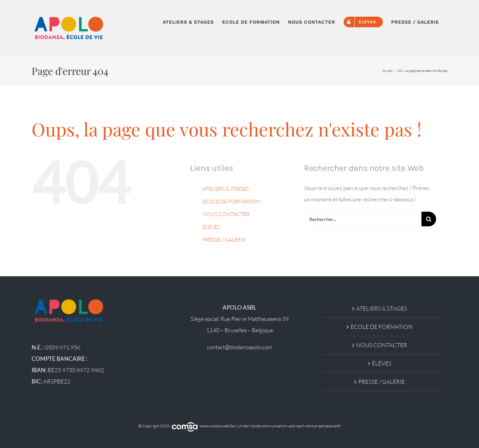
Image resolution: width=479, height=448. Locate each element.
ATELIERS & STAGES (226, 189)
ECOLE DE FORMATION (231, 201)
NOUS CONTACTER (226, 214)
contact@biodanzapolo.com (240, 347)
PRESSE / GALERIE (224, 240)
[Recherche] (429, 219)
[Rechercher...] (363, 219)
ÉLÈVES (211, 227)
